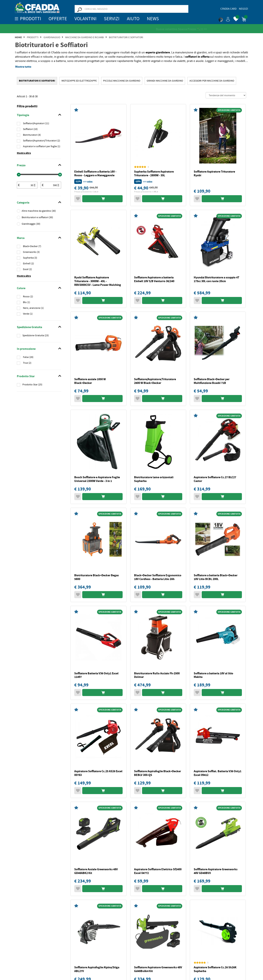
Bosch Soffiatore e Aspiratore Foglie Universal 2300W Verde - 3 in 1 (97, 479)
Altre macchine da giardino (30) (39, 211)
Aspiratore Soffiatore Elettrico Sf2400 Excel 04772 (158, 871)
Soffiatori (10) (30, 129)
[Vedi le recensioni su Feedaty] (132, 29)
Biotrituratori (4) (32, 135)
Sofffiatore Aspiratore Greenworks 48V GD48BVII (216, 871)
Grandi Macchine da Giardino (165, 81)
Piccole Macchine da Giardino (122, 81)
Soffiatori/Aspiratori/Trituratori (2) (41, 141)
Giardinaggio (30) (31, 224)
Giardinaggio (52, 37)
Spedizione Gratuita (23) (36, 336)
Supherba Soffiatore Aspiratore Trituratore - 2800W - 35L (154, 174)
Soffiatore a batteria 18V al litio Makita (213, 675)
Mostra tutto (23, 67)
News (153, 19)
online (90, 182)
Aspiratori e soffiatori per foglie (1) (41, 146)
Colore (21, 288)
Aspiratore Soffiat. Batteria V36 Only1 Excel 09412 (218, 773)
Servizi (112, 19)
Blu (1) (26, 302)
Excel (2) (27, 269)
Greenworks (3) (31, 252)
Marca (21, 238)
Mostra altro (24, 153)
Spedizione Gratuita (29, 327)
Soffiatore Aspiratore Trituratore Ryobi (214, 174)
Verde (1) (28, 314)
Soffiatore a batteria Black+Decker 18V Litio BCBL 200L (216, 577)
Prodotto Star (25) (32, 385)
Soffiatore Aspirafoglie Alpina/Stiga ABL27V (97, 969)
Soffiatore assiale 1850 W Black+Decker (90, 381)
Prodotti (33, 37)
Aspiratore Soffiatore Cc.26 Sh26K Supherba (215, 969)
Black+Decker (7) (32, 246)
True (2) (27, 363)
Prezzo (21, 166)
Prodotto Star (26, 376)
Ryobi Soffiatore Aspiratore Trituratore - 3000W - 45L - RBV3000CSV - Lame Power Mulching (98, 281)
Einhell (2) (28, 264)
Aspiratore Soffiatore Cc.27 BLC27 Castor (215, 479)
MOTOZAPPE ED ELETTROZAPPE (79, 81)
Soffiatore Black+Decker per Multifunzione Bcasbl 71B (212, 381)
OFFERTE (58, 19)
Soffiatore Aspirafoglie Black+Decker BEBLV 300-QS (158, 773)
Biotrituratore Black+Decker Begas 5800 (96, 577)
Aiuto (133, 19)
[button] (224, 19)
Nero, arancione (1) (33, 308)
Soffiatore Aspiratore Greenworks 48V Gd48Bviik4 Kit (158, 969)
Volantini (85, 19)
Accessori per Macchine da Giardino (212, 81)
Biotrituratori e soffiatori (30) (37, 217)
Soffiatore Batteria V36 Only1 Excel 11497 (96, 675)
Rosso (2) (28, 297)
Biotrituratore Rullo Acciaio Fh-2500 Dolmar (157, 675)
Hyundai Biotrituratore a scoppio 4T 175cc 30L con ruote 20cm (217, 279)
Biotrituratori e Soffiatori (126, 37)
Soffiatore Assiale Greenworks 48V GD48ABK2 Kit (96, 871)
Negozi (243, 9)
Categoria (23, 203)
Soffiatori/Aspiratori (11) (36, 123)
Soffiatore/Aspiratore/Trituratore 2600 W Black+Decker (155, 381)
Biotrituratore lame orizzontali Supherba (154, 479)
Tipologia (23, 115)
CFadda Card (228, 9)
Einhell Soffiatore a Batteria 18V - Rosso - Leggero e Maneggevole (95, 174)
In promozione (26, 349)
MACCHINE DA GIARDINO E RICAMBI (85, 37)
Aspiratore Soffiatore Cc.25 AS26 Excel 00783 (98, 773)
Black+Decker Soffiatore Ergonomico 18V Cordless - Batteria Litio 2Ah (158, 577)
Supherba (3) (30, 258)
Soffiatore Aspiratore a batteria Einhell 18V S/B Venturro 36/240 (154, 279)
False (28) (28, 357)
